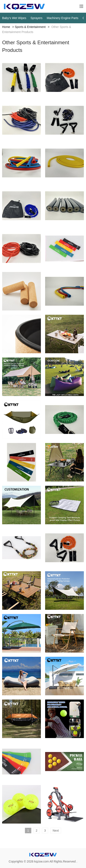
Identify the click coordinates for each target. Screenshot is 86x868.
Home (6, 27)
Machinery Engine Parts (62, 18)
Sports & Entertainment (30, 27)
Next (56, 831)
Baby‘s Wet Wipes (14, 18)
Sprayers (36, 18)
